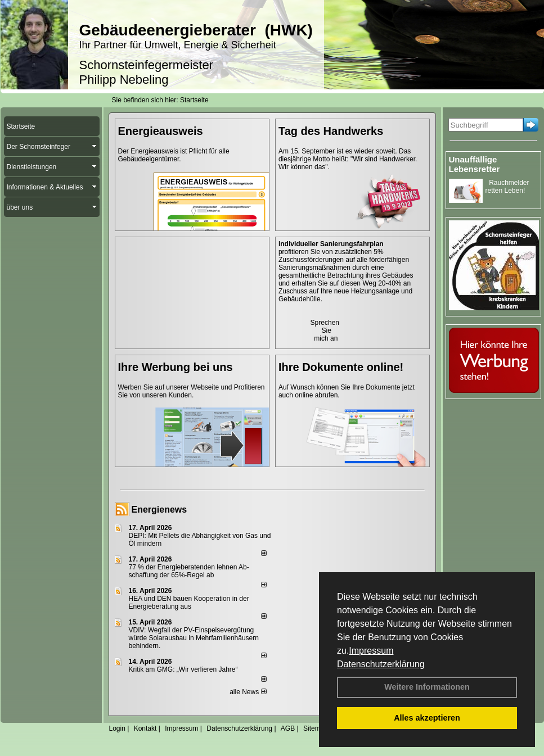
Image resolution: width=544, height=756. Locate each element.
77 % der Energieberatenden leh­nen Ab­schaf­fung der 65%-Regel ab (189, 571)
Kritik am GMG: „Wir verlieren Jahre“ (183, 669)
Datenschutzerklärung (381, 664)
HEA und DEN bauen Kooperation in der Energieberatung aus (189, 603)
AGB (288, 728)
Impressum (371, 651)
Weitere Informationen (427, 687)
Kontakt (145, 728)
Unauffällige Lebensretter (475, 164)
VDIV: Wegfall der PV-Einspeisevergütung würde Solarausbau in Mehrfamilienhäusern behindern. (194, 638)
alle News (248, 692)
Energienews (159, 510)
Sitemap (316, 728)
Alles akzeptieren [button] (427, 718)
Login (117, 728)
